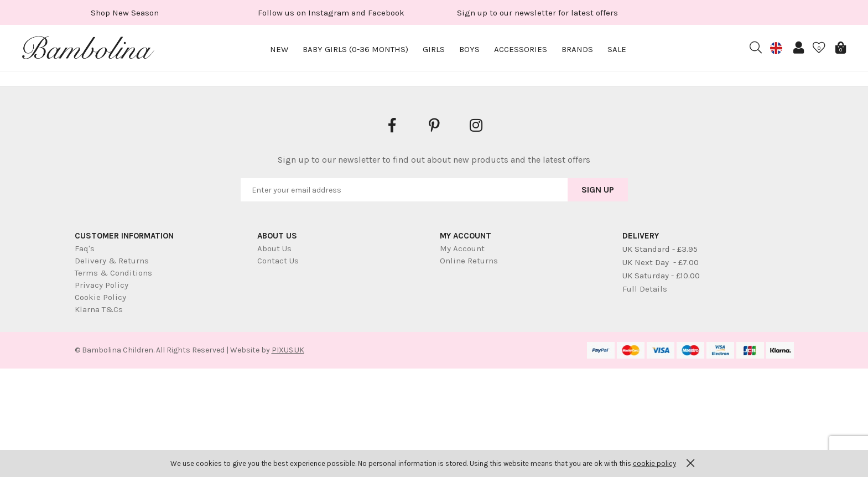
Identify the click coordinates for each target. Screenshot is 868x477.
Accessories (521, 49)
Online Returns (469, 261)
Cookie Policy (100, 297)
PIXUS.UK (288, 350)
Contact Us (278, 261)
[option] (125, 12)
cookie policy (654, 463)
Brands (577, 49)
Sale (617, 49)
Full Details (645, 289)
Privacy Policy (102, 285)
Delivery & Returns (112, 261)
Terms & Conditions (113, 273)
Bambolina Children (89, 50)
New (279, 49)
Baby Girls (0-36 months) (355, 49)
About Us (274, 248)
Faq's (85, 248)
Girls (434, 49)
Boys (469, 49)
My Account (462, 248)
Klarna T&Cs (99, 309)
